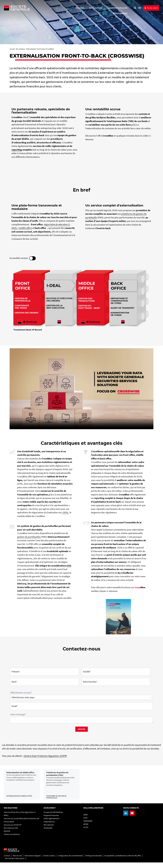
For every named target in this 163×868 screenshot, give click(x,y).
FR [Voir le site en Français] (139, 8)
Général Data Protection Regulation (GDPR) (45, 756)
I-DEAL (65, 512)
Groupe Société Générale (53, 818)
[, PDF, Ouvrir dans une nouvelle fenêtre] (118, 616)
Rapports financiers (51, 821)
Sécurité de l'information (15, 864)
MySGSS (7, 837)
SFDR (85, 820)
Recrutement (49, 830)
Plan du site (17, 861)
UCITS (86, 833)
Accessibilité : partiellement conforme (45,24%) (123, 861)
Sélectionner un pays (21, 692)
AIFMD (86, 830)
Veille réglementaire (51, 824)
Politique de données (94, 861)
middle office (25, 228)
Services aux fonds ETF (13, 830)
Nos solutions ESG (11, 834)
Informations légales (32, 861)
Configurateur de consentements (70, 861)
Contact (7, 861)
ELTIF (85, 823)
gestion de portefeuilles (29, 537)
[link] (22, 787)
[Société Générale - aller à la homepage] (32, 8)
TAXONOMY (88, 827)
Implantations (49, 827)
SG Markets (48, 834)
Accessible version (23, 258)
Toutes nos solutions (12, 840)
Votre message (18, 714)
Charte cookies (49, 861)
